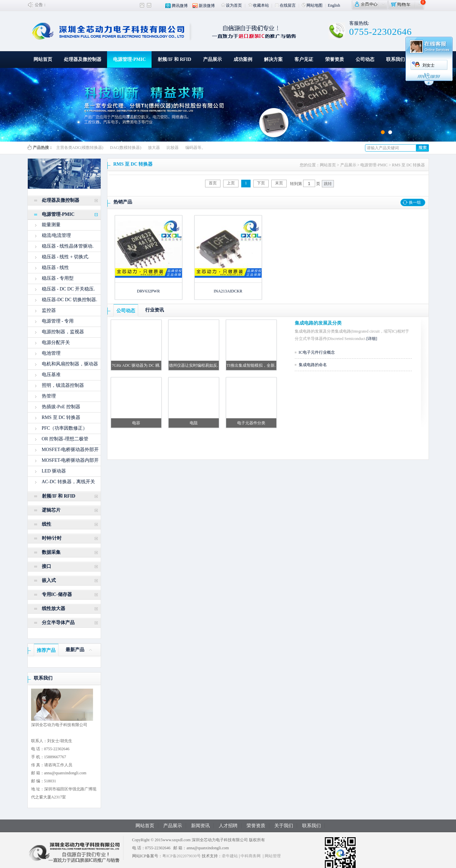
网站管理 (273, 856)
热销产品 (123, 202)
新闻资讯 (200, 826)
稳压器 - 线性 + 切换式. (66, 257)
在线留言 (285, 5)
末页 (279, 183)
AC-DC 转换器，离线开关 (68, 482)
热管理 (49, 396)
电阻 (194, 423)
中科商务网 (251, 856)
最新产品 (75, 650)
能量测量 (51, 225)
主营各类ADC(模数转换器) (80, 148)
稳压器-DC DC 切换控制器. (70, 300)
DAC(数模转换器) (126, 148)
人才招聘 (228, 826)
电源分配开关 (56, 342)
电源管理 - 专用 (58, 321)
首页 (213, 183)
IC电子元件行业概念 (317, 352)
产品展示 (212, 59)
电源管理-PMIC (129, 59)
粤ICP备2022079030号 (181, 856)
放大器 (154, 148)
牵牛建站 (230, 856)
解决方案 (273, 59)
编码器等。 (195, 148)
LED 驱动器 (54, 471)
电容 (136, 423)
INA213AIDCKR (228, 291)
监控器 (49, 310)
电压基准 (51, 375)
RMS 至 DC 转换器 (61, 417)
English (334, 5)
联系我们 (395, 59)
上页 (231, 183)
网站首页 (43, 59)
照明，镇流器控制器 (63, 385)
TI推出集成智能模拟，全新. (251, 365)
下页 (261, 183)
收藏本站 (259, 5)
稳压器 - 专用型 (58, 278)
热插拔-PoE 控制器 (61, 407)
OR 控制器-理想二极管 (65, 439)
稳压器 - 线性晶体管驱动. (68, 246)
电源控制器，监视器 (63, 332)
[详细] (372, 339)
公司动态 (365, 59)
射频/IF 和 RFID (174, 59)
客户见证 (304, 59)
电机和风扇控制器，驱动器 (70, 364)
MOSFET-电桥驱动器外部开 (70, 450)
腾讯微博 (180, 6)
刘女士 (429, 65)
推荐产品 (46, 650)
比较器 (173, 148)
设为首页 (232, 5)
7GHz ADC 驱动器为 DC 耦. (136, 365)
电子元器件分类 (251, 423)
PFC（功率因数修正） (65, 428)
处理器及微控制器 (83, 59)
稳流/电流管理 (57, 235)
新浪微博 (207, 6)
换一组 (415, 202)
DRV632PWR (148, 291)
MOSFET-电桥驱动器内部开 (70, 460)
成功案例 (243, 59)
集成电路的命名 (313, 365)
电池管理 (51, 353)
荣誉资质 (335, 59)
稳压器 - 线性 (56, 268)
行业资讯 (155, 310)
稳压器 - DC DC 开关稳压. (68, 289)
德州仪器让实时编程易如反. (194, 365)
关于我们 (284, 826)
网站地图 (312, 5)
